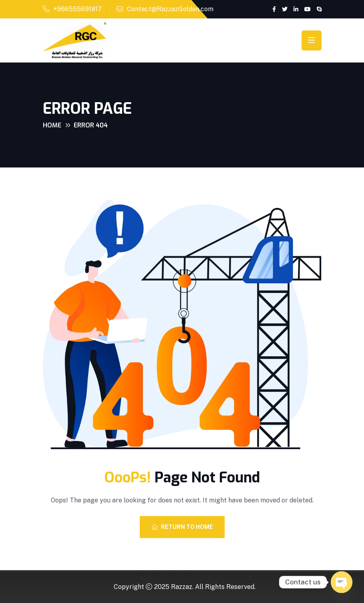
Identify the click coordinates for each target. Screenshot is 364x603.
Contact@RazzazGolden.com (170, 9)
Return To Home (182, 527)
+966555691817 (77, 9)
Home (52, 125)
